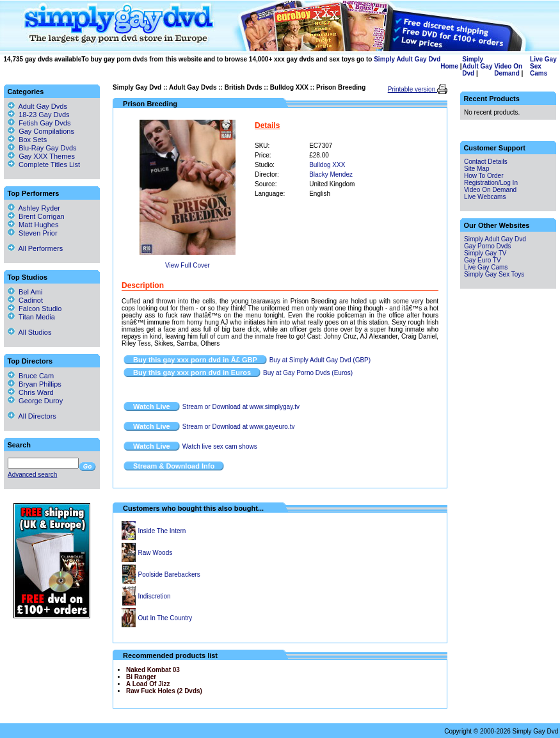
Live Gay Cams (486, 267)
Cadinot (25, 300)
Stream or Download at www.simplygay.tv (241, 407)
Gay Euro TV (483, 260)
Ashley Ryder (34, 208)
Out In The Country (165, 618)
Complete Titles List (44, 164)
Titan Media (31, 317)
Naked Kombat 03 (153, 670)
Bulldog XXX (289, 87)
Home (449, 66)
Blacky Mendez (331, 174)
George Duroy (35, 401)
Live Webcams (485, 197)
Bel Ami (25, 292)
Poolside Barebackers (169, 574)
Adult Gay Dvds (193, 87)
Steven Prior (33, 233)
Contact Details (486, 162)
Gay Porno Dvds (487, 246)
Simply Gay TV (485, 253)
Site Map (476, 169)
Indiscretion (155, 596)
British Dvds (244, 87)
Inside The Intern (162, 531)
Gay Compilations (46, 131)
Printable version (412, 89)
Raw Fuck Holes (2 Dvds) (164, 691)
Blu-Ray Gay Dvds (47, 148)
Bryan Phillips (35, 384)
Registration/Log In (491, 183)
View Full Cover (188, 265)
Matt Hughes (33, 225)
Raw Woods (156, 553)
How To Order (484, 176)
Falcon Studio (35, 309)
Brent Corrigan (36, 216)
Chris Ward (31, 392)
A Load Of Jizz (148, 684)
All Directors (32, 416)
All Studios (29, 332)
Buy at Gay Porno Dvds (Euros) (308, 373)
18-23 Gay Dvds (44, 115)
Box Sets (33, 140)
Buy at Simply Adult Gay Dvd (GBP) (320, 360)
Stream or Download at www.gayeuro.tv (239, 427)
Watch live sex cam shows (220, 446)
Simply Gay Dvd (137, 87)
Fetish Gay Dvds (44, 123)
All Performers (35, 248)
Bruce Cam (31, 376)
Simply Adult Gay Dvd (407, 59)
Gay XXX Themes (47, 156)
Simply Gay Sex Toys (494, 274)
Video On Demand (508, 70)
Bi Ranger (141, 677)
